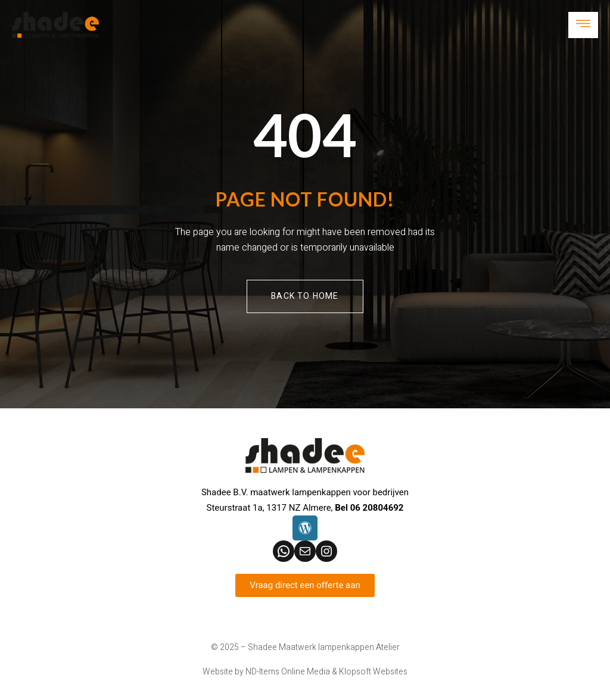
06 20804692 (377, 508)
